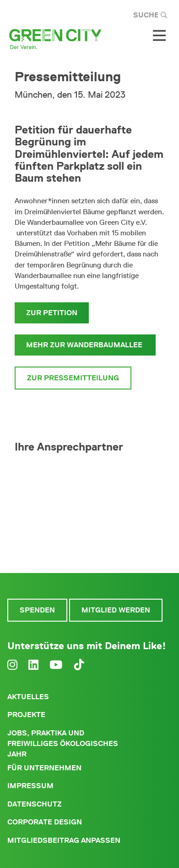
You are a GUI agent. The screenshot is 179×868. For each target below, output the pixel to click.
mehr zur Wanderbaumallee (85, 345)
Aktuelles (28, 697)
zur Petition (52, 313)
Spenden (37, 610)
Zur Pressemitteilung (73, 378)
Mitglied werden (116, 610)
